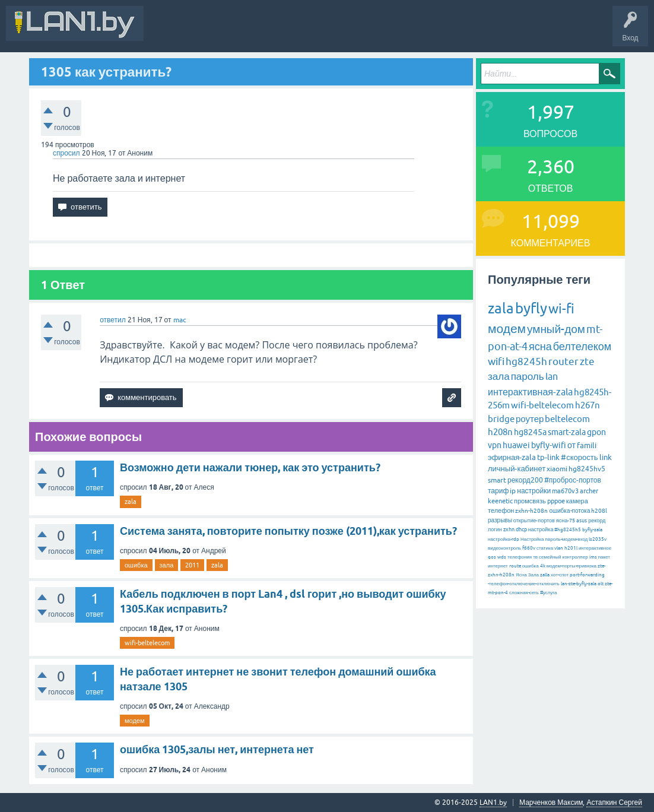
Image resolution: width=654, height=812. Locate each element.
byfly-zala (592, 530)
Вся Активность (179, 32)
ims (593, 557)
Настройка (532, 539)
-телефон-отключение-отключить (524, 584)
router (563, 361)
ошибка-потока (569, 511)
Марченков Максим (551, 803)
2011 (192, 565)
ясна (540, 346)
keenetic (500, 501)
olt (601, 584)
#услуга (549, 593)
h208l (599, 511)
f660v (529, 548)
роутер (530, 419)
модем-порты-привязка (572, 566)
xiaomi (557, 469)
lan (552, 376)
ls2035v (598, 539)
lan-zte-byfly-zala (579, 584)
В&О (231, 32)
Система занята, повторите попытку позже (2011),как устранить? (288, 531)
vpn (495, 445)
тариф (498, 491)
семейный (550, 557)
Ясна (521, 575)
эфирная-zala (512, 457)
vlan (559, 548)
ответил (113, 320)
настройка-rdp (504, 539)
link (606, 457)
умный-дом (556, 329)
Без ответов (357, 32)
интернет (498, 566)
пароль (528, 376)
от (572, 445)
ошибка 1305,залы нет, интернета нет (217, 749)
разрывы (500, 520)
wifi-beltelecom (147, 643)
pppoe (556, 501)
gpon (596, 432)
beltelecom (567, 419)
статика (545, 548)
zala (131, 502)
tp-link (548, 457)
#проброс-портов (573, 480)
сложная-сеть (524, 593)
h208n (500, 432)
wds (502, 557)
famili (587, 445)
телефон (501, 510)
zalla (545, 575)
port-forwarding (587, 575)
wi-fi (561, 309)
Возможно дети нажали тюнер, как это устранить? (250, 467)
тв (535, 557)
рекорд (597, 521)
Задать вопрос (415, 32)
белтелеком (582, 346)
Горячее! (311, 32)
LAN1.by (493, 803)
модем (135, 721)
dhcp (521, 529)
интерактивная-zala (530, 392)
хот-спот (560, 575)
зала (167, 565)
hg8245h (526, 361)
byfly (531, 308)
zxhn (509, 529)
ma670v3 (565, 491)
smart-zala (567, 432)
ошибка (136, 565)
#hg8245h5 (568, 530)
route (515, 566)
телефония (520, 557)
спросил (66, 153)
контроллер (575, 557)
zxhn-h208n (531, 511)
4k (543, 566)
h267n (588, 405)
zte (587, 361)
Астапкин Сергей (614, 803)
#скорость (579, 457)
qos (492, 557)
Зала (534, 575)
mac (180, 320)
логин (495, 529)
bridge (501, 419)
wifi (496, 361)
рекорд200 (525, 480)
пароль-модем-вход (566, 539)
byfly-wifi (549, 445)
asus (582, 521)
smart (497, 480)
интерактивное (595, 548)
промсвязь (530, 501)
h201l (571, 548)
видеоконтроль (504, 548)
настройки (534, 491)
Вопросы (270, 32)
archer (589, 491)
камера (577, 501)
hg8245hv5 (587, 469)
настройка (541, 529)
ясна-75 (566, 521)
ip (513, 491)
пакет (604, 557)
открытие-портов (534, 521)
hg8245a (530, 432)
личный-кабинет (517, 469)
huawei (516, 445)
